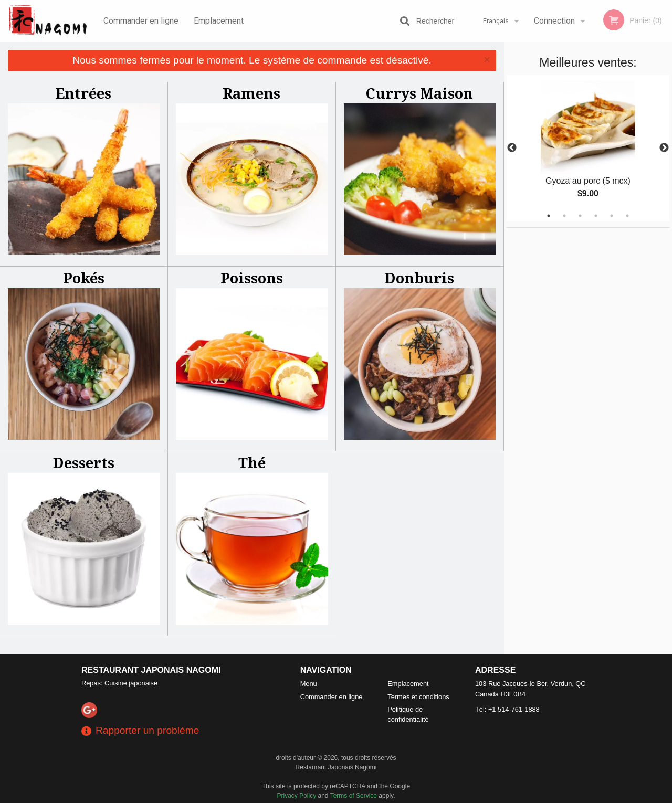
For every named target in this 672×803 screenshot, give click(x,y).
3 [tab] (580, 216)
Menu (309, 684)
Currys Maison (419, 93)
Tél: (507, 709)
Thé (252, 463)
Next (664, 148)
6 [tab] (627, 216)
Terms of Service (354, 796)
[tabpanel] (588, 148)
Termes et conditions (418, 697)
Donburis (419, 278)
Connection (554, 21)
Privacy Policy (297, 796)
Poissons (252, 278)
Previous (512, 148)
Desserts (84, 463)
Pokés (84, 278)
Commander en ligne (141, 21)
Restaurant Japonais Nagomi (151, 670)
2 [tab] (564, 216)
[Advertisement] (572, 385)
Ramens (251, 93)
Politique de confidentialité (408, 714)
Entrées (83, 93)
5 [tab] (612, 216)
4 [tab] (596, 216)
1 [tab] (549, 216)
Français (496, 21)
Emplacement (219, 21)
